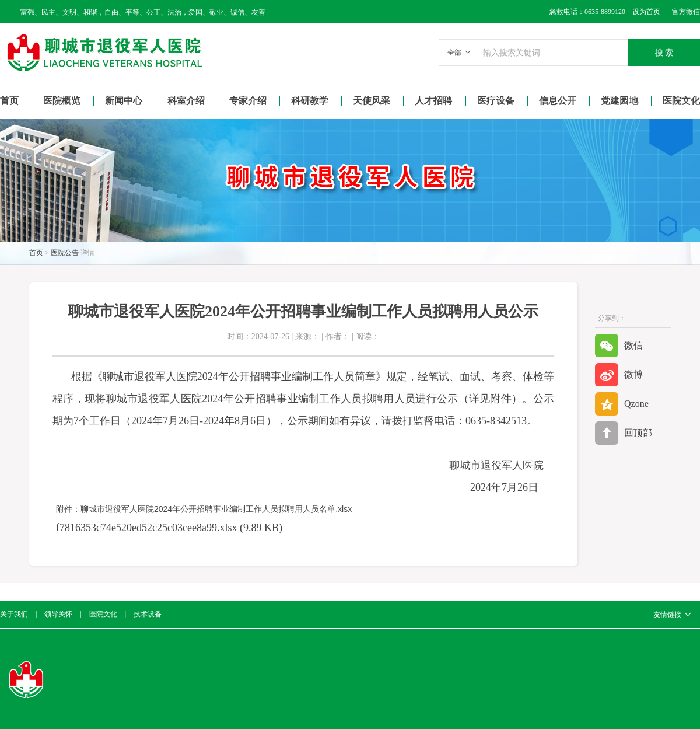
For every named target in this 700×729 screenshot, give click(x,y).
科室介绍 (186, 101)
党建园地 (619, 101)
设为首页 (643, 12)
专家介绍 (248, 101)
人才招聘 (433, 101)
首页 (9, 101)
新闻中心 (124, 101)
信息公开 (558, 101)
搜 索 (664, 53)
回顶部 (624, 433)
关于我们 (14, 614)
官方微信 (686, 12)
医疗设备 (496, 101)
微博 (619, 375)
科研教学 (310, 101)
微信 (619, 346)
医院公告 (65, 253)
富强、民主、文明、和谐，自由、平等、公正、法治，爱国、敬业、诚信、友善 (143, 12)
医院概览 (62, 101)
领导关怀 (58, 614)
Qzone (622, 404)
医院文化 (103, 614)
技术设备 (148, 614)
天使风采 (372, 101)
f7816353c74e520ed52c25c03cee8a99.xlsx (146, 528)
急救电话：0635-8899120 (587, 12)
